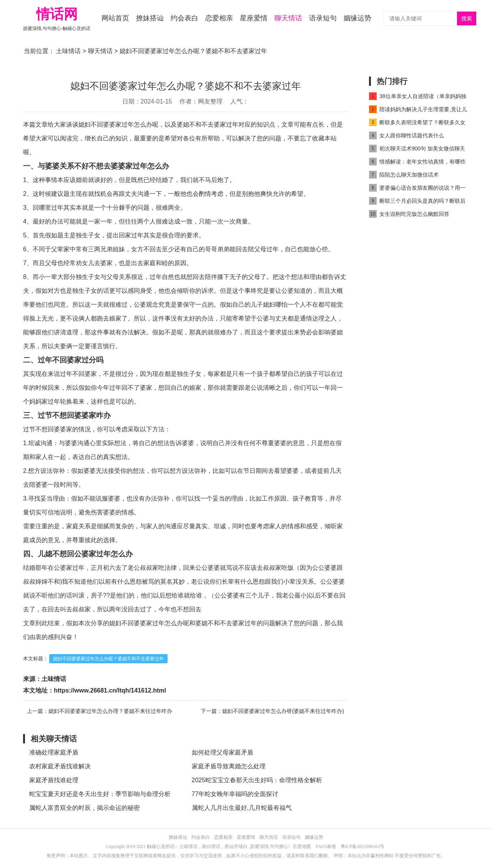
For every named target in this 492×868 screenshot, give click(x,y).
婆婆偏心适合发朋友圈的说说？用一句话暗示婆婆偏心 (417, 189)
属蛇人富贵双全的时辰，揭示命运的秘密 (85, 808)
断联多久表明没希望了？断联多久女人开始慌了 (417, 124)
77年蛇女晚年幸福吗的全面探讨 (235, 794)
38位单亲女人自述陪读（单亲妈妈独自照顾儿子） (418, 98)
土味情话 (68, 51)
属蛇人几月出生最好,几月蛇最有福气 (242, 808)
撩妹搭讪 (150, 18)
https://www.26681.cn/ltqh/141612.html (110, 690)
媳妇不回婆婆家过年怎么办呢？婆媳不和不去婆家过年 (108, 659)
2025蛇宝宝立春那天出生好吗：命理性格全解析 (257, 780)
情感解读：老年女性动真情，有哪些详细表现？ (417, 163)
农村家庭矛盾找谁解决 (60, 766)
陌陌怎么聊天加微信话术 (404, 175)
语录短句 (323, 18)
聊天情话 (288, 18)
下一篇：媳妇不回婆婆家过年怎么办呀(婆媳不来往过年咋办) (272, 711)
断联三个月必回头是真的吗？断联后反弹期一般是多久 (417, 202)
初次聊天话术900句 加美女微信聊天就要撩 (417, 150)
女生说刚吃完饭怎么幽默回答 (409, 214)
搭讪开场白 (236, 846)
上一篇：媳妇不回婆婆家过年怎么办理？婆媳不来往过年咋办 (100, 711)
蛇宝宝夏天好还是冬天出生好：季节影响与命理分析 (100, 794)
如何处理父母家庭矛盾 (223, 752)
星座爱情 (254, 18)
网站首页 (115, 18)
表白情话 (211, 846)
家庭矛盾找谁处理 (54, 780)
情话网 (57, 14)
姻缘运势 (357, 18)
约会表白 (184, 18)
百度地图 (302, 846)
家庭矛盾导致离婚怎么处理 (229, 766)
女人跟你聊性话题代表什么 (406, 135)
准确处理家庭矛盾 (54, 752)
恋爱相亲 (219, 18)
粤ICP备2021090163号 (363, 846)
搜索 (467, 19)
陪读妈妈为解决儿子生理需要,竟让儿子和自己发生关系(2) (418, 111)
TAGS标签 (326, 846)
